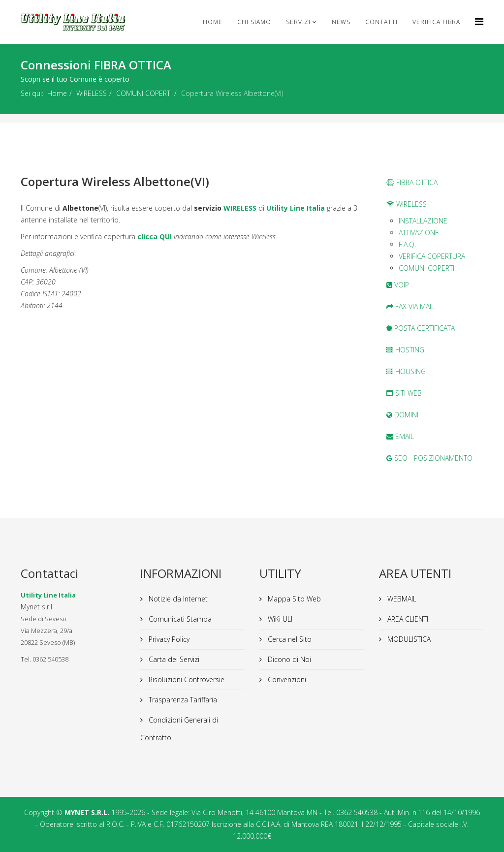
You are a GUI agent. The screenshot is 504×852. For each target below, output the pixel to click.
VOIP (398, 285)
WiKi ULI (279, 619)
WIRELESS (92, 93)
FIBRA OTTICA (412, 182)
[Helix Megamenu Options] (479, 21)
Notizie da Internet (177, 599)
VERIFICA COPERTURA (432, 256)
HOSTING (405, 350)
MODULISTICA (408, 639)
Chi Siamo (254, 22)
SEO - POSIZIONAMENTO (429, 458)
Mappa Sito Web (293, 599)
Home (213, 22)
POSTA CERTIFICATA (421, 328)
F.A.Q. (407, 244)
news (341, 22)
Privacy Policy (168, 639)
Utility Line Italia (296, 208)
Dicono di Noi (288, 659)
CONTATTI (381, 22)
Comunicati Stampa (179, 619)
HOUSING (406, 371)
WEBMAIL (401, 599)
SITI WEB (404, 393)
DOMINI (402, 415)
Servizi (298, 22)
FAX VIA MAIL (410, 306)
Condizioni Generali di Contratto (179, 729)
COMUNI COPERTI (144, 93)
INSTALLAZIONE (423, 221)
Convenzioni (286, 679)
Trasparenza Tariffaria (182, 700)
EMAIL (400, 436)
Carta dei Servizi (173, 659)
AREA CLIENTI (407, 619)
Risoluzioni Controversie (186, 679)
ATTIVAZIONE (419, 233)
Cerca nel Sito (289, 639)
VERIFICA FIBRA (436, 22)
